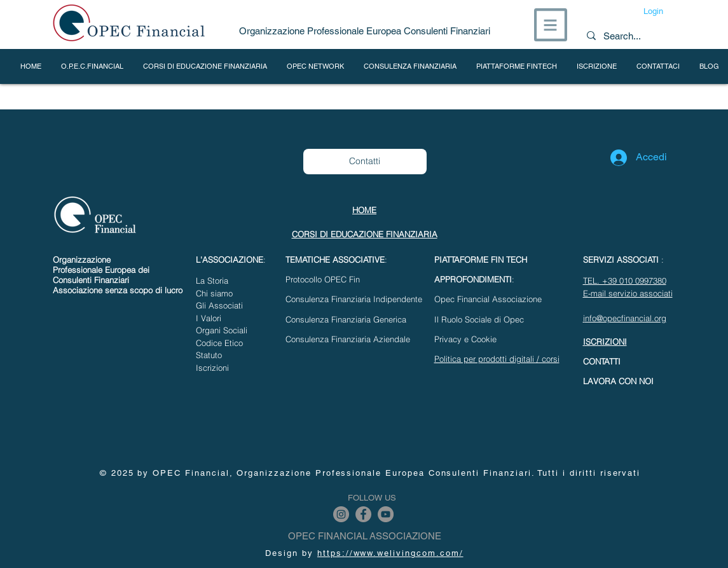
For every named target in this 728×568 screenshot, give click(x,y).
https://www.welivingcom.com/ (390, 553)
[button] (551, 25)
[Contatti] (365, 162)
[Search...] (625, 36)
